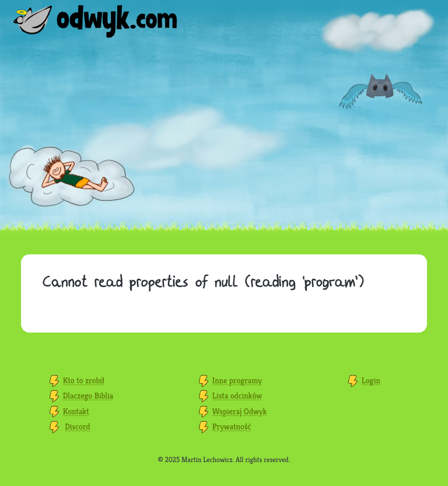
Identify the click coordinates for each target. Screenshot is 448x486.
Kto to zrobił (84, 380)
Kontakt (76, 411)
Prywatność (232, 426)
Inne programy (237, 380)
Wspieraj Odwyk (239, 411)
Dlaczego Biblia (88, 396)
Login (371, 380)
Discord (78, 426)
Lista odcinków (237, 396)
